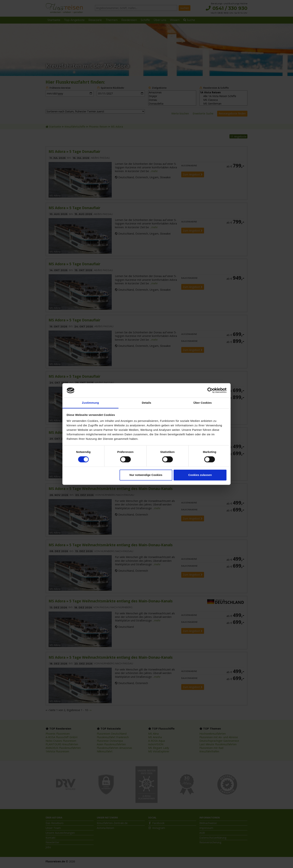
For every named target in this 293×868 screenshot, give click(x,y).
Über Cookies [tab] (203, 403)
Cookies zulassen (200, 475)
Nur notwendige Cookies (146, 475)
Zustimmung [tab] (91, 403)
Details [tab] (146, 403)
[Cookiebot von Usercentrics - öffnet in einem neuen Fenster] (210, 390)
